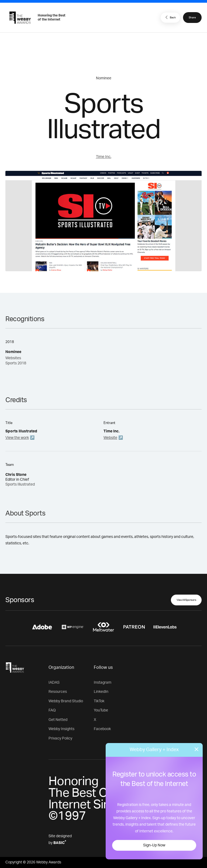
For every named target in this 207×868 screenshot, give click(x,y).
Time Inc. (104, 157)
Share (192, 18)
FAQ (52, 710)
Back (170, 17)
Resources (58, 692)
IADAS (54, 683)
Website (110, 438)
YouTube (101, 710)
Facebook (102, 729)
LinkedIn (101, 692)
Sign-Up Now (154, 845)
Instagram (103, 683)
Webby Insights (61, 729)
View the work (17, 438)
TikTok (99, 701)
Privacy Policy (60, 738)
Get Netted (58, 720)
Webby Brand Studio (66, 701)
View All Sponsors (186, 600)
